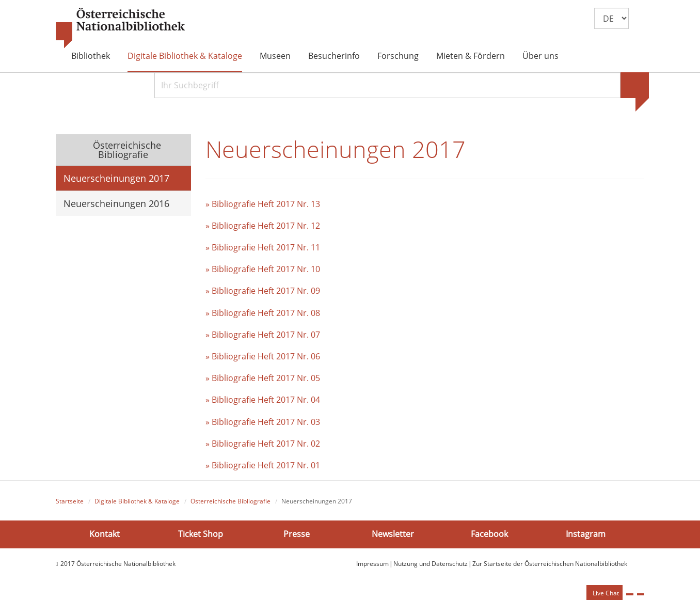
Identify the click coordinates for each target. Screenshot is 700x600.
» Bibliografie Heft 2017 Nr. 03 (263, 422)
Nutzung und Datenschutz (431, 564)
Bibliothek (91, 56)
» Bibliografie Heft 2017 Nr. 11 (263, 247)
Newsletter (393, 534)
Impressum (372, 564)
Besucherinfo (334, 56)
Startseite (70, 501)
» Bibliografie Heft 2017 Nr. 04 (263, 400)
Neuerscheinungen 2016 (116, 203)
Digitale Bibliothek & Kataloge (185, 56)
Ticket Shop (201, 534)
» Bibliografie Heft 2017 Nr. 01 (263, 465)
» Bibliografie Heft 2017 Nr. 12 (263, 226)
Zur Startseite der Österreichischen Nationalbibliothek (550, 564)
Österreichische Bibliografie (126, 150)
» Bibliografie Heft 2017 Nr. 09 (263, 291)
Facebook (489, 534)
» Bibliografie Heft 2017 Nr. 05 (263, 378)
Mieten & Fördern (471, 56)
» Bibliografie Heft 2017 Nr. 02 (263, 444)
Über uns (540, 56)
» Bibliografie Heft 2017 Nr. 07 (263, 335)
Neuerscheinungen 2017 (116, 178)
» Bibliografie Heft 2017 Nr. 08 (263, 313)
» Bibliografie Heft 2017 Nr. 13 (263, 204)
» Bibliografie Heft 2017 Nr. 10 (263, 269)
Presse (297, 534)
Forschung (398, 56)
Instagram (586, 534)
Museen (275, 56)
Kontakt (105, 534)
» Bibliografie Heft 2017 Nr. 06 (263, 356)
